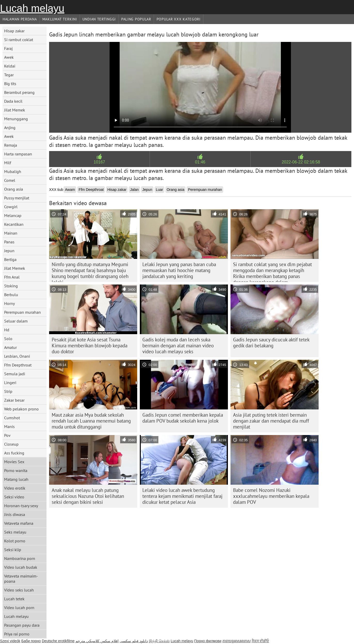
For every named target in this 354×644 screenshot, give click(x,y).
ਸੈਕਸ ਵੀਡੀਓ (260, 641)
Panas (9, 242)
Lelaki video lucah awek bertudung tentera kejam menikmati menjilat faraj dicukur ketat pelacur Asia (182, 496)
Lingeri (10, 383)
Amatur (10, 347)
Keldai (10, 66)
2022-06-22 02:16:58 (301, 162)
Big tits (10, 84)
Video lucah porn (19, 608)
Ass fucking (14, 453)
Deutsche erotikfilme (58, 641)
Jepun (9, 251)
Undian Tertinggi (99, 19)
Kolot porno (15, 541)
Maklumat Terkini (60, 19)
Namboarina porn (20, 558)
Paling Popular (136, 19)
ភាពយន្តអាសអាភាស (237, 641)
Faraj (8, 48)
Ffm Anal (12, 277)
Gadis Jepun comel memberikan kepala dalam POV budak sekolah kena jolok (183, 418)
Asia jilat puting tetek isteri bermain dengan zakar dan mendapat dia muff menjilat (271, 421)
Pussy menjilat (17, 198)
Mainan (11, 233)
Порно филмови (208, 641)
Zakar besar (14, 400)
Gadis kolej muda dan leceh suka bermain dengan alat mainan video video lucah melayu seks (178, 346)
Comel (10, 180)
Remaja (11, 145)
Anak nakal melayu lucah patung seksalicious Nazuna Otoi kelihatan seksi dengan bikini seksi (88, 496)
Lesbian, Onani (17, 356)
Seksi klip (13, 550)
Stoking (11, 286)
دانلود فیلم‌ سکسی (134, 641)
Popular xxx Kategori (179, 19)
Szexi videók (10, 641)
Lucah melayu (32, 8)
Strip (8, 391)
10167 (99, 162)
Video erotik (15, 488)
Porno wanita (16, 470)
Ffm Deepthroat (18, 365)
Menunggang (16, 119)
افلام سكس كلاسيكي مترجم (97, 641)
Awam (70, 190)
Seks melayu (15, 532)
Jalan (134, 190)
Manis (9, 426)
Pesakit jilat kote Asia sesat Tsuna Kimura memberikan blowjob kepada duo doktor (90, 346)
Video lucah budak (21, 567)
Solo (8, 339)
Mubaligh (13, 171)
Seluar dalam (16, 321)
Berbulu (11, 295)
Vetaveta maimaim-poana (21, 579)
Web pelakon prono (21, 409)
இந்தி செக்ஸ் (159, 641)
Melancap (13, 215)
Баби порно (31, 641)
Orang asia (14, 189)
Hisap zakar (14, 31)
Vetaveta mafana (19, 523)
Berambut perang (19, 92)
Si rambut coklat (19, 40)
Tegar (9, 75)
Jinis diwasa (15, 514)
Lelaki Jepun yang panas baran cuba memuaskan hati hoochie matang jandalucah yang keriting (179, 270)
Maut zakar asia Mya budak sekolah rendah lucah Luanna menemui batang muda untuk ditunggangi (91, 421)
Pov (7, 435)
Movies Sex (14, 462)
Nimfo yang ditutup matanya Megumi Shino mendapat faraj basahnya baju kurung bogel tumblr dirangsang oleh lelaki (90, 272)
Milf (8, 163)
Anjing (10, 128)
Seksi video (14, 497)
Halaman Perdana (20, 19)
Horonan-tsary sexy (21, 506)
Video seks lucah (19, 590)
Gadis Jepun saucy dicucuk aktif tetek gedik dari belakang (271, 343)
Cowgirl (11, 207)
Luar (159, 190)
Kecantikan (14, 224)
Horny (9, 303)
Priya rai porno (17, 634)
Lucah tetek (14, 599)
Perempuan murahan (22, 312)
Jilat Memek (15, 110)
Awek (9, 57)
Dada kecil (13, 101)
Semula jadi (15, 374)
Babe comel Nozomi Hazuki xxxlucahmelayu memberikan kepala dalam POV (271, 496)
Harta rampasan (18, 154)
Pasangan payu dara (22, 625)
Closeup (11, 444)
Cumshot (12, 418)
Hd (7, 330)
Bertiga (10, 259)
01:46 (200, 162)
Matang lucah (16, 479)
